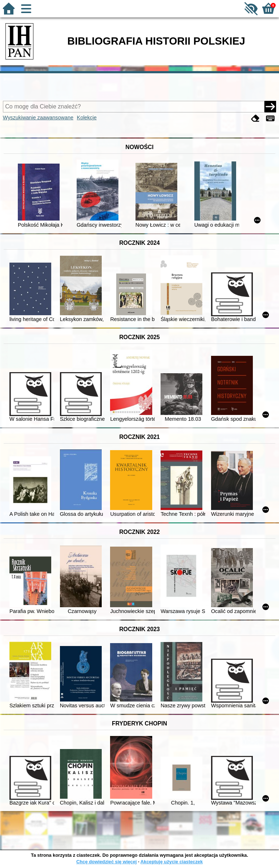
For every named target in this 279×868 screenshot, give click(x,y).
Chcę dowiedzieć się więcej (106, 862)
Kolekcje (87, 118)
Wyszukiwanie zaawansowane (38, 118)
